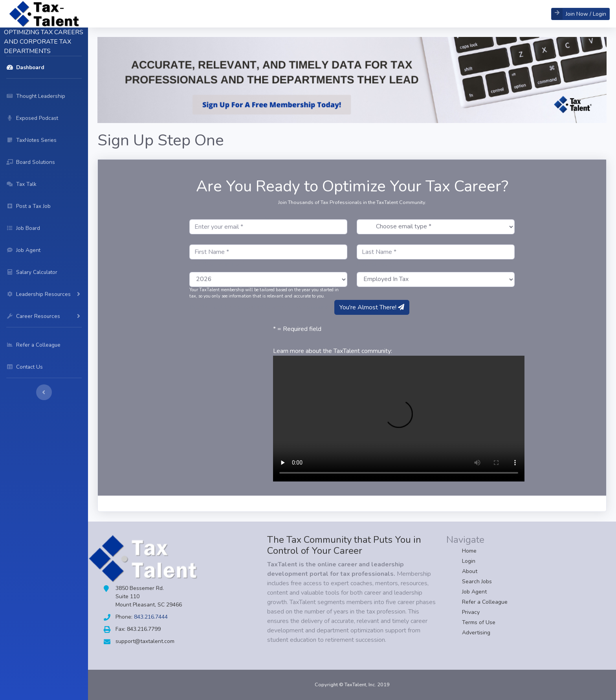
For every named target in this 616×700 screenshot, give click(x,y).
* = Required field (297, 329)
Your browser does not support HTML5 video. (399, 419)
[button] (580, 14)
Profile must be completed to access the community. (261, 307)
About (470, 571)
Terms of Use (479, 622)
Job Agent (474, 592)
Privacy (471, 612)
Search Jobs (477, 581)
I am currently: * (378, 264)
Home (469, 551)
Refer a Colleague (485, 602)
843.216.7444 (151, 617)
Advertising (476, 633)
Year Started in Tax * (217, 264)
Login (469, 561)
